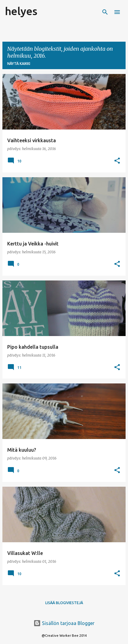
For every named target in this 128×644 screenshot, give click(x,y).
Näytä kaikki (19, 64)
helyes (21, 11)
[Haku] (105, 12)
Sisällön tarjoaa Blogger (64, 623)
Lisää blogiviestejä (64, 603)
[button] (117, 161)
